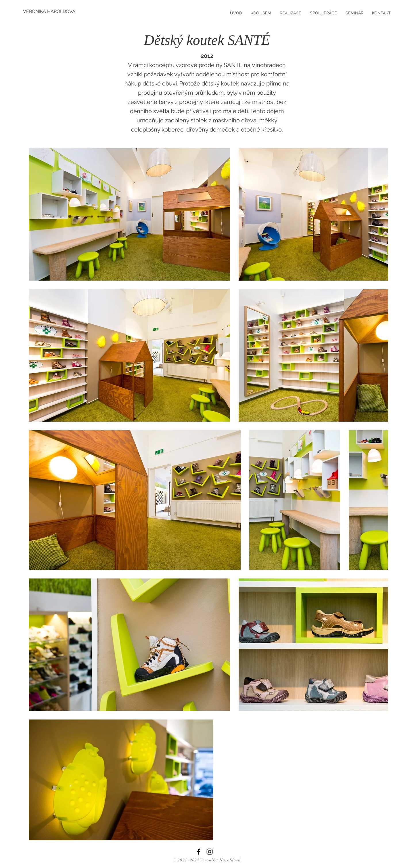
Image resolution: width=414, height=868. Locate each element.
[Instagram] (210, 852)
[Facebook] (199, 852)
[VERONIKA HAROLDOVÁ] (49, 12)
